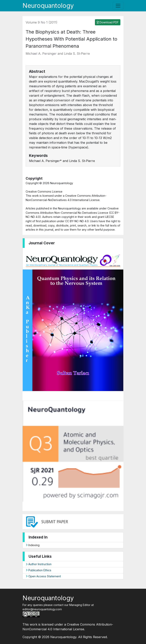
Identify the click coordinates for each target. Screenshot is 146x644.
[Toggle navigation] (118, 6)
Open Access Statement (43, 576)
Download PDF (108, 22)
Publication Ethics (39, 570)
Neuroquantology (48, 6)
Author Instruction (39, 564)
